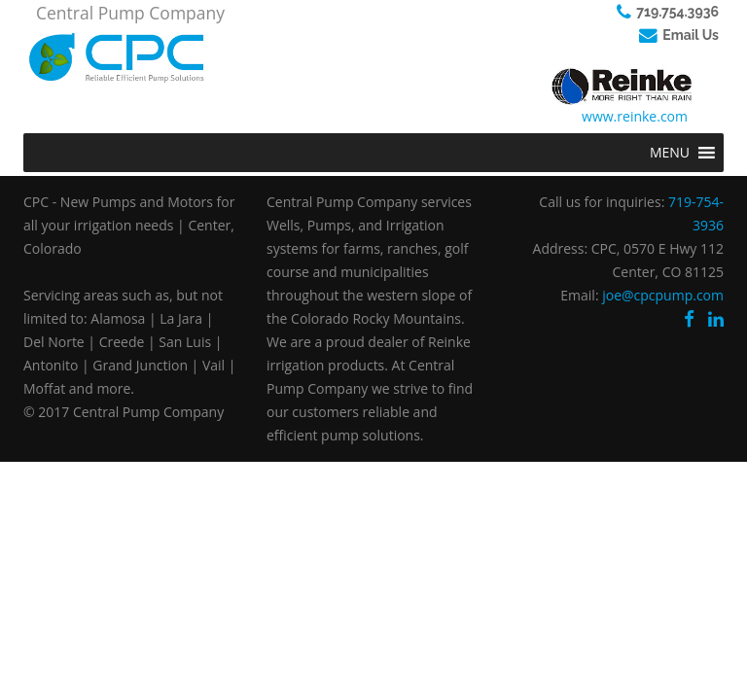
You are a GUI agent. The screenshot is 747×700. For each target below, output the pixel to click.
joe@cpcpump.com (663, 295)
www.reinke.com (635, 116)
